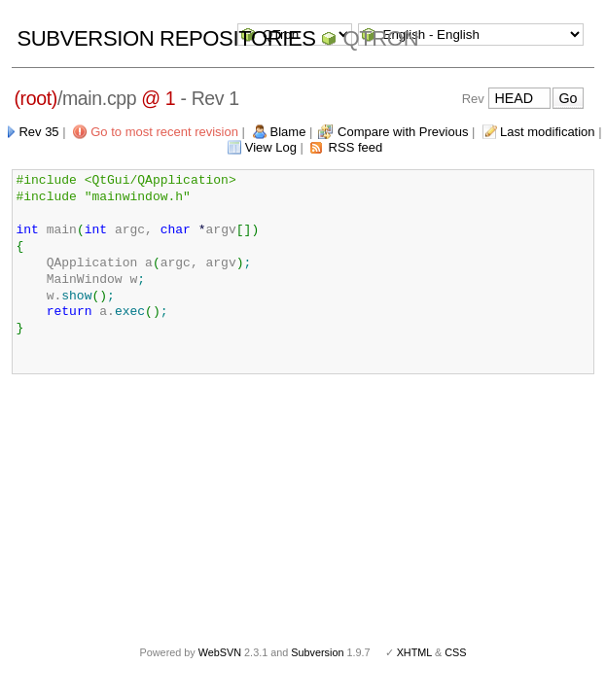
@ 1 (158, 98)
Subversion (317, 652)
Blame (288, 132)
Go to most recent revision (164, 132)
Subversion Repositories (166, 38)
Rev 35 (38, 132)
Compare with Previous (403, 132)
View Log (271, 147)
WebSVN (220, 652)
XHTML (414, 652)
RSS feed (356, 147)
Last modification (548, 132)
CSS (455, 652)
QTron (380, 38)
